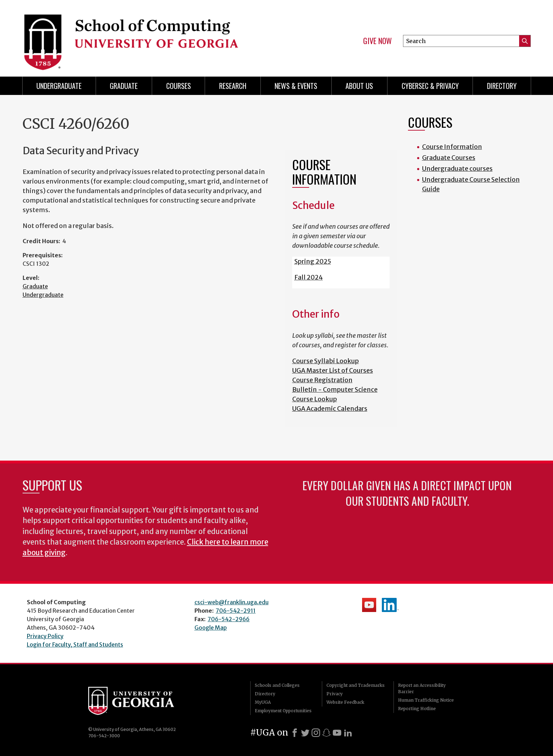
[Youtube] (337, 733)
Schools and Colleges (277, 685)
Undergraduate (59, 86)
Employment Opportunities (283, 711)
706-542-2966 (229, 619)
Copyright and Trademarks (356, 685)
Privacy (335, 694)
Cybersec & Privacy (430, 86)
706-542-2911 (236, 611)
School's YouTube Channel (369, 605)
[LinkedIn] (348, 733)
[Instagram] (316, 733)
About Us (359, 86)
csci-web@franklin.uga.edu (232, 602)
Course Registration (322, 380)
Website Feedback (345, 702)
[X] (305, 733)
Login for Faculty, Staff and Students (75, 644)
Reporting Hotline (417, 709)
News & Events (296, 86)
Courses (179, 86)
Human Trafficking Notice (426, 700)
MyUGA (263, 702)
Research (233, 86)
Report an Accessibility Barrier (422, 688)
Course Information (452, 147)
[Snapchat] (326, 733)
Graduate (124, 86)
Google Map (211, 628)
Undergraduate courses (457, 169)
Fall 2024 (309, 277)
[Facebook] (295, 733)
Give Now (377, 41)
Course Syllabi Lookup (326, 361)
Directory (502, 86)
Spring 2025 (313, 261)
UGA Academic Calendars (330, 409)
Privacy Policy (45, 636)
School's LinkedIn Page (390, 605)
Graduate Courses (449, 158)
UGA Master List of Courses (333, 370)
